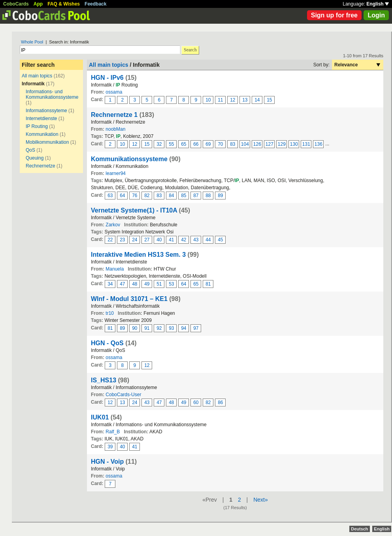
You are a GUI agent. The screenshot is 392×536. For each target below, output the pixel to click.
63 (110, 196)
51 (159, 284)
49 (147, 284)
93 (171, 328)
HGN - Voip (107, 462)
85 (184, 196)
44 (208, 240)
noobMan (115, 129)
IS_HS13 (104, 380)
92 (159, 328)
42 (184, 240)
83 (233, 144)
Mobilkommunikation (47, 142)
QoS (30, 150)
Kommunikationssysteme (129, 159)
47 (122, 284)
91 (147, 328)
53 (171, 284)
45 (220, 240)
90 (135, 328)
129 (282, 144)
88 (208, 196)
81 (208, 284)
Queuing (35, 158)
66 (196, 144)
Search (190, 50)
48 (135, 284)
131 (306, 144)
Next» (261, 500)
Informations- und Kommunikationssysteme (52, 94)
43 (196, 240)
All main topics (37, 76)
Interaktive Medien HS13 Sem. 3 (138, 255)
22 (110, 240)
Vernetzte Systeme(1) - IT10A (134, 210)
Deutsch (359, 529)
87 (196, 196)
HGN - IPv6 (107, 78)
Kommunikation (42, 134)
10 (208, 100)
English (378, 4)
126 (257, 144)
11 (220, 100)
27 (147, 240)
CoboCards (16, 4)
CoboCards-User (123, 395)
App (38, 4)
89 (220, 196)
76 (135, 196)
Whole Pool (32, 42)
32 (159, 144)
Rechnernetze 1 (114, 115)
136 (318, 144)
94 (184, 328)
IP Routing (37, 126)
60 (196, 402)
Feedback (95, 4)
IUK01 (100, 417)
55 (171, 144)
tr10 (110, 313)
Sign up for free (334, 15)
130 (294, 144)
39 (110, 447)
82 (147, 196)
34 (110, 284)
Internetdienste (41, 118)
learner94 (116, 173)
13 (245, 100)
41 (171, 240)
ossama (114, 92)
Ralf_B (113, 432)
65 (184, 144)
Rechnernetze (41, 166)
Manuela (115, 269)
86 (220, 402)
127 (269, 144)
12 (233, 100)
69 (208, 144)
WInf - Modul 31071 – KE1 (129, 299)
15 (269, 100)
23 (122, 240)
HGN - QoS (107, 343)
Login (376, 15)
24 (135, 240)
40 (159, 240)
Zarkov (113, 225)
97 (196, 328)
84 (171, 196)
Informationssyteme (46, 111)
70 (220, 144)
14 (257, 100)
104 (245, 144)
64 (122, 196)
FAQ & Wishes (64, 4)
